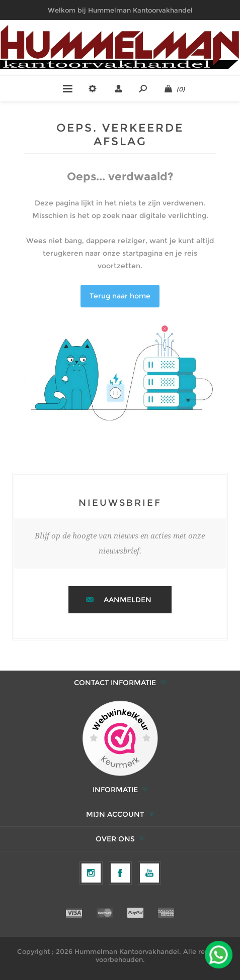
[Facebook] (120, 873)
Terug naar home (120, 296)
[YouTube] (149, 873)
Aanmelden (128, 600)
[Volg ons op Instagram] (91, 873)
